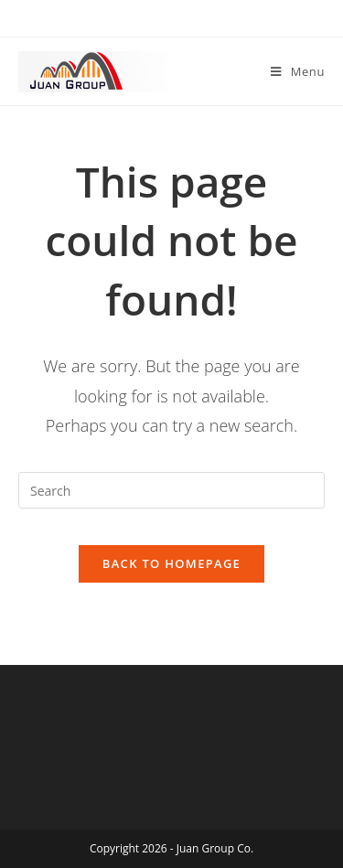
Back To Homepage (171, 563)
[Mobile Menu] (298, 71)
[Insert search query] (171, 490)
